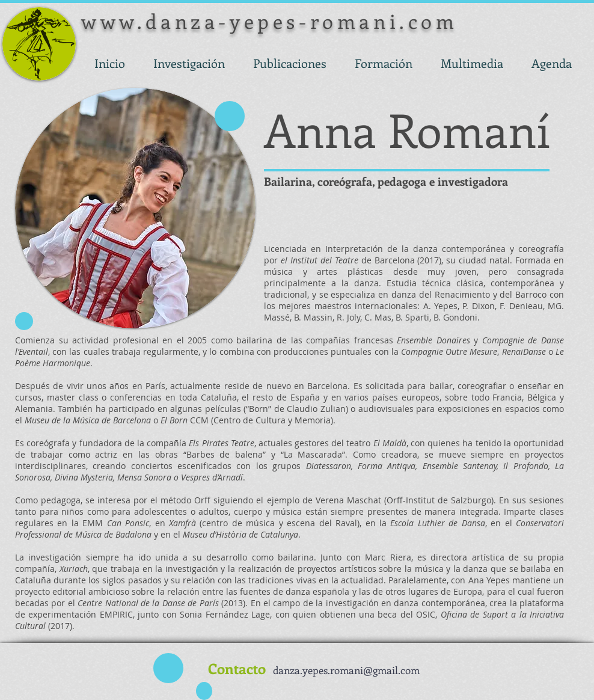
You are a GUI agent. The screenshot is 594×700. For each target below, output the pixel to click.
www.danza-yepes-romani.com (270, 21)
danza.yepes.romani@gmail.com (346, 670)
